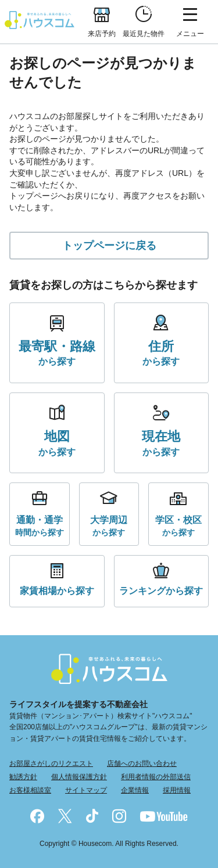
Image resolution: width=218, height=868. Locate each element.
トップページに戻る (109, 246)
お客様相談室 (30, 790)
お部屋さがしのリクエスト (51, 763)
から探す (57, 352)
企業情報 (135, 790)
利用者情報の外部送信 (156, 777)
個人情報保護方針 (79, 777)
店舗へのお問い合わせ (142, 763)
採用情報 (177, 790)
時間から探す (40, 525)
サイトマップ (86, 790)
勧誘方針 (23, 777)
